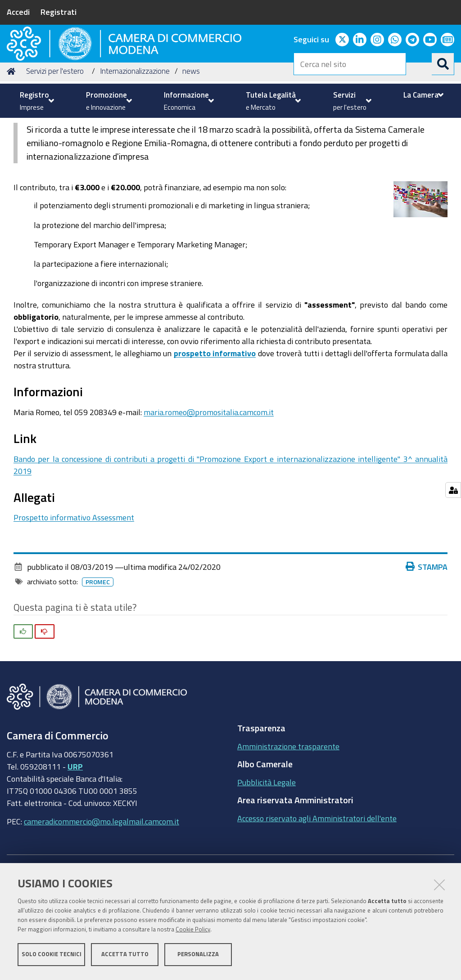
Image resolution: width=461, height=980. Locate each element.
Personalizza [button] (198, 956)
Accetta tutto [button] (125, 956)
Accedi (18, 12)
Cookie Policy (193, 932)
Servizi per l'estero (55, 140)
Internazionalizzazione (135, 140)
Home (13, 140)
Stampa (427, 635)
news (191, 140)
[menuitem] (36, 101)
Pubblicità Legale (267, 850)
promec (98, 651)
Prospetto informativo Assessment (74, 586)
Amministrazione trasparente (288, 814)
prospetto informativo (215, 421)
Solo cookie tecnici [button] (52, 956)
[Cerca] (443, 64)
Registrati (59, 12)
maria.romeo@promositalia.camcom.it (209, 480)
